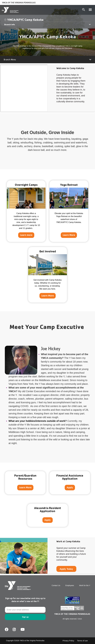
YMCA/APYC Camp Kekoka (25, 20)
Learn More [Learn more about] (25, 487)
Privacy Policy (68, 641)
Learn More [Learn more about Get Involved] (48, 296)
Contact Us (56, 585)
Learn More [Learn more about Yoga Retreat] (69, 235)
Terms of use (82, 641)
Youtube (22, 630)
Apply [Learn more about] (70, 487)
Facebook (7, 630)
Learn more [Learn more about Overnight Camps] (26, 235)
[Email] (25, 610)
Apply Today (66, 569)
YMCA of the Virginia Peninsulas (19, 2)
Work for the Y (85, 585)
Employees (70, 585)
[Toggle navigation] (90, 10)
